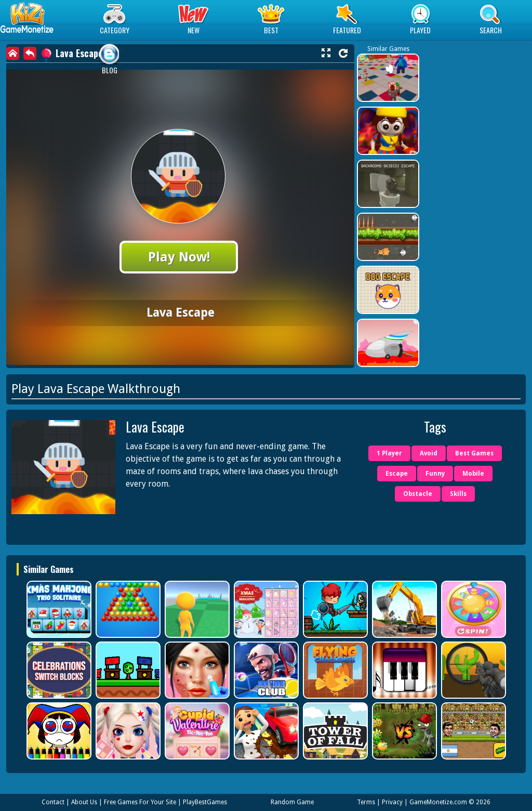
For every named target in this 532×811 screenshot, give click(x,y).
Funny (435, 474)
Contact (53, 802)
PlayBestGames (205, 802)
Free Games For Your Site (140, 802)
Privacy (392, 802)
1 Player (389, 453)
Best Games (474, 453)
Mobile (473, 474)
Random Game (292, 802)
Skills (458, 494)
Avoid (429, 453)
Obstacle (418, 494)
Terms (366, 802)
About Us (84, 802)
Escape (397, 474)
